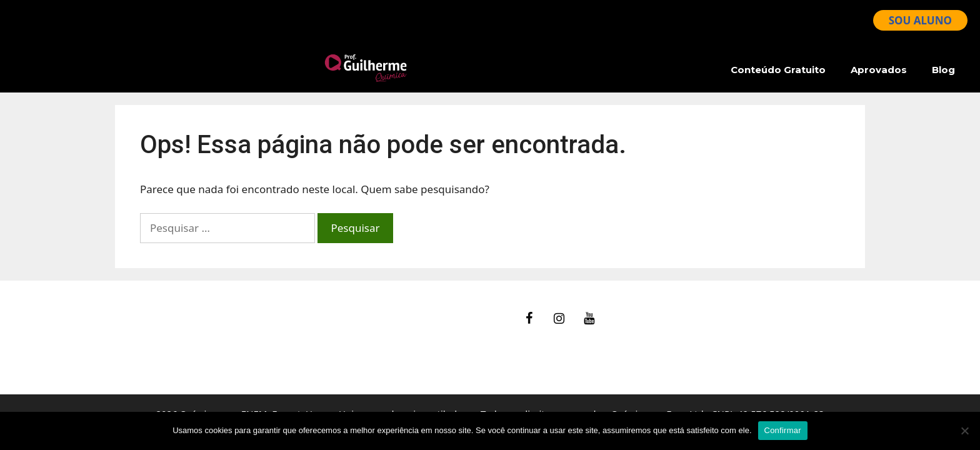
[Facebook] (529, 319)
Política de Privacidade (171, 361)
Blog (943, 70)
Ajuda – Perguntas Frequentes (190, 329)
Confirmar (783, 430)
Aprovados (879, 70)
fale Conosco (147, 313)
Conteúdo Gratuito (778, 70)
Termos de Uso (152, 345)
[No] (964, 431)
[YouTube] (589, 319)
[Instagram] (559, 319)
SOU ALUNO (920, 20)
